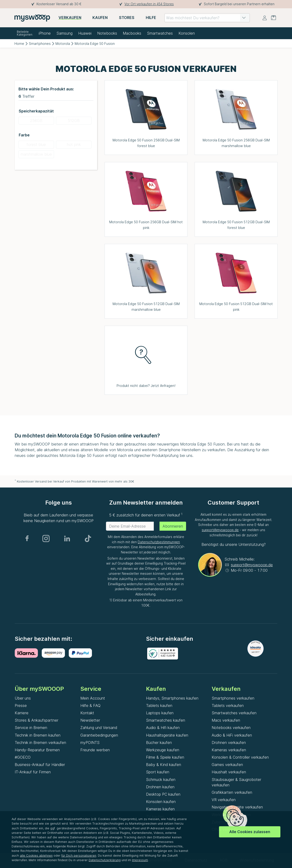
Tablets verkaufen (228, 706)
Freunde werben (95, 750)
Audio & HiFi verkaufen (232, 735)
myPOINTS (90, 743)
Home (19, 44)
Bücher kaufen (159, 743)
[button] (244, 18)
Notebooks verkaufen (231, 728)
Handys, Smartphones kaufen (172, 698)
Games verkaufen (227, 765)
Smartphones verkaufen (233, 698)
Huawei (85, 33)
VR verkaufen (224, 800)
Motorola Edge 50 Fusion (95, 44)
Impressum (140, 860)
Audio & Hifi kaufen (163, 728)
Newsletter (90, 720)
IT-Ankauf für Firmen (33, 772)
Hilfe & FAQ (90, 706)
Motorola (63, 44)
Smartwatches (160, 33)
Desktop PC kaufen (163, 794)
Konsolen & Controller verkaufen (240, 757)
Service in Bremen (31, 728)
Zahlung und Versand (99, 728)
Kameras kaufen (160, 809)
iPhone (45, 33)
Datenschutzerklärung (105, 860)
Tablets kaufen (159, 706)
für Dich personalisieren (79, 856)
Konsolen (187, 33)
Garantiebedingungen (99, 735)
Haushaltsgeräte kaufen (167, 735)
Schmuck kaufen (161, 780)
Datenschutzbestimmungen (159, 542)
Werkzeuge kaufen (163, 750)
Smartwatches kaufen (166, 720)
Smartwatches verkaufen (234, 713)
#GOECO (23, 757)
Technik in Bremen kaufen (38, 735)
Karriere (22, 713)
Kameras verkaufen (229, 750)
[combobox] (207, 18)
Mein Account (93, 698)
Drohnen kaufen (160, 787)
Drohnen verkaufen (229, 743)
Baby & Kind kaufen (164, 765)
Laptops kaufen (160, 713)
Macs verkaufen (226, 720)
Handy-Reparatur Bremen (37, 750)
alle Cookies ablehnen (36, 856)
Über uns (23, 698)
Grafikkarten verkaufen (232, 792)
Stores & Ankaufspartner (36, 720)
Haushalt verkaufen (229, 772)
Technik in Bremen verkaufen (40, 743)
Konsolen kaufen (161, 802)
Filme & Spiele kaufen (165, 757)
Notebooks (107, 33)
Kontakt (87, 713)
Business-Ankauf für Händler (40, 765)
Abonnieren (173, 526)
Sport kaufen (158, 772)
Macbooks (132, 33)
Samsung (64, 33)
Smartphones (40, 44)
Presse (21, 706)
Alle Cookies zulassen (250, 832)
